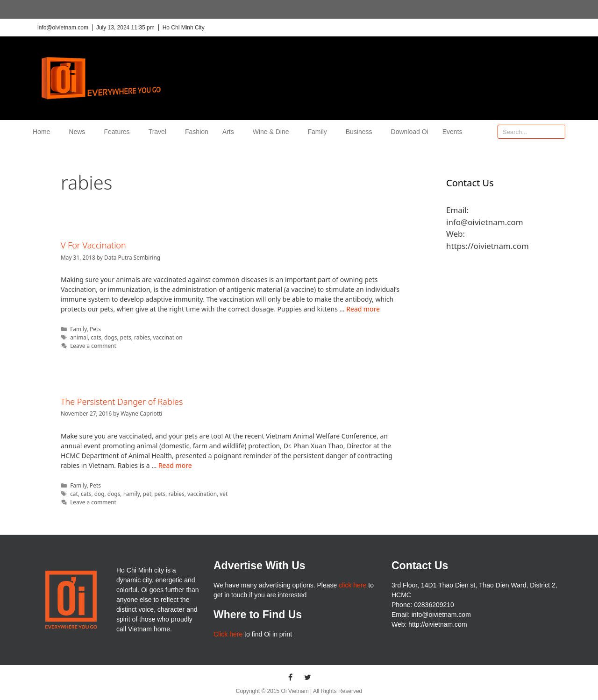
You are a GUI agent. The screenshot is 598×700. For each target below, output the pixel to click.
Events (452, 132)
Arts (231, 132)
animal (79, 337)
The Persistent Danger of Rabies (122, 402)
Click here (228, 634)
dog (100, 494)
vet (224, 494)
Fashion (197, 132)
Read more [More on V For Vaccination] (363, 309)
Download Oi (410, 132)
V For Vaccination (93, 245)
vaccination (168, 337)
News (79, 132)
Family (320, 132)
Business (361, 132)
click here (352, 585)
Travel (160, 132)
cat (74, 494)
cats (96, 337)
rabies (142, 337)
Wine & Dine (273, 132)
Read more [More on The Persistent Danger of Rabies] (175, 465)
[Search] (558, 132)
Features (119, 132)
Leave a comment (93, 346)
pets (126, 337)
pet (147, 494)
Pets (95, 329)
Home (44, 132)
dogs (111, 337)
